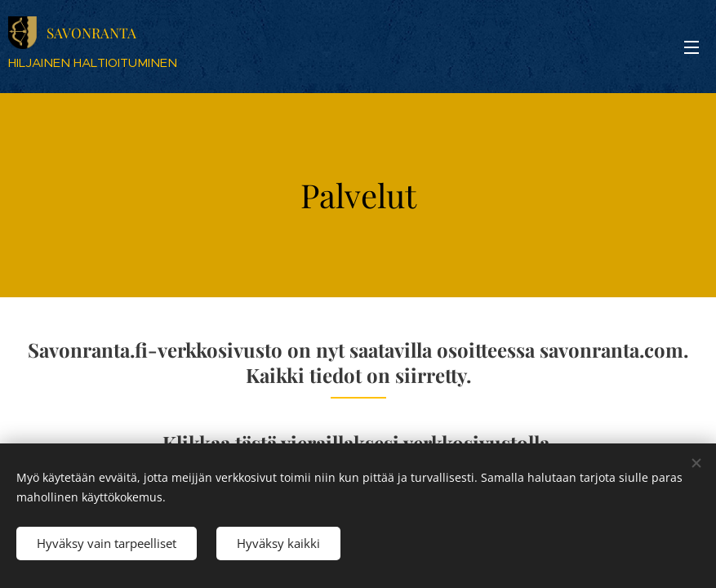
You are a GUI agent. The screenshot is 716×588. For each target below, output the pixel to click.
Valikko (692, 47)
